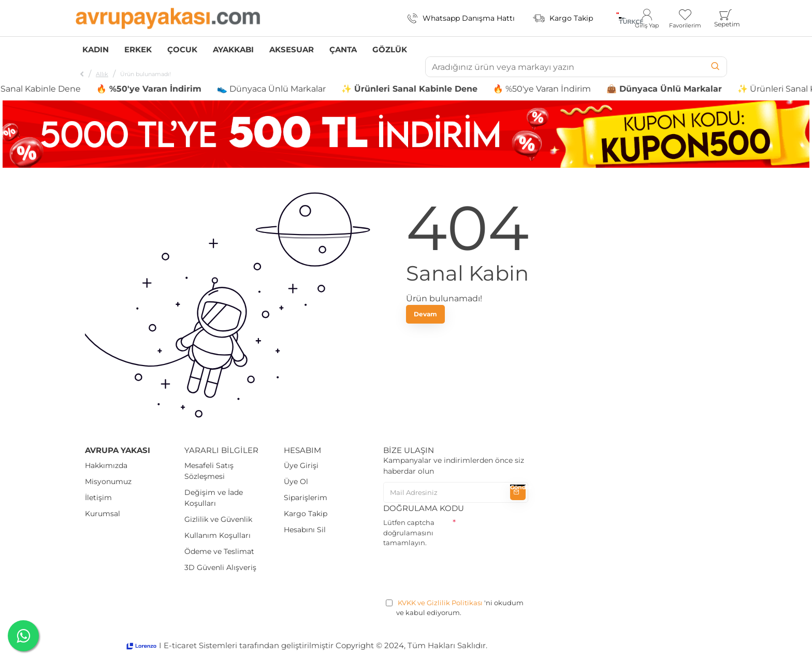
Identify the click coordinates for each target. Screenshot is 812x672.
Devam (425, 314)
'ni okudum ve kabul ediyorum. (455, 608)
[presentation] (462, 571)
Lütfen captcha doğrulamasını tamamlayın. (409, 532)
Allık (102, 74)
